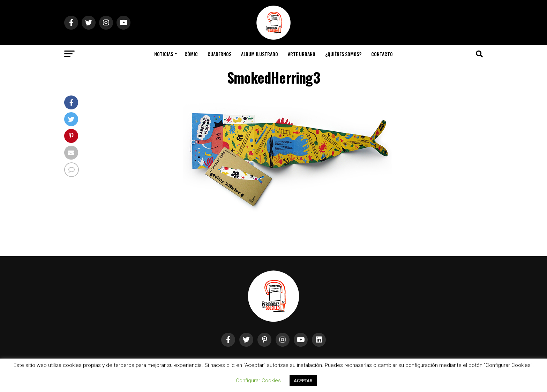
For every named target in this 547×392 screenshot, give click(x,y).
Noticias (164, 54)
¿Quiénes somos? (343, 54)
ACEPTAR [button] (303, 381)
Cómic (191, 54)
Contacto (382, 54)
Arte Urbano (302, 54)
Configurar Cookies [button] (258, 381)
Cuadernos (219, 54)
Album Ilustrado (260, 54)
